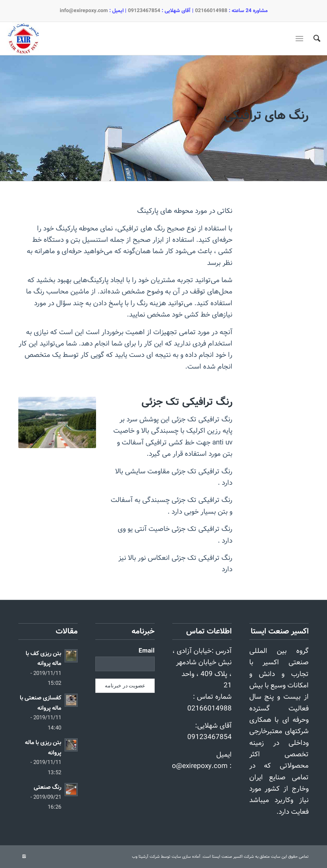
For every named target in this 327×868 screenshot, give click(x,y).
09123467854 (144, 11)
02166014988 (211, 11)
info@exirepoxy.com (84, 11)
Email (147, 651)
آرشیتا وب (140, 857)
